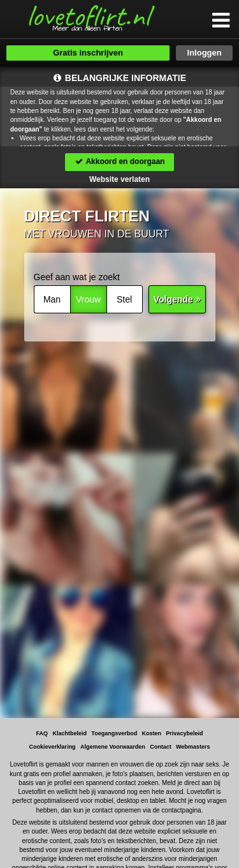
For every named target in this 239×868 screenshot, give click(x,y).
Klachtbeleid (69, 733)
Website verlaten (119, 179)
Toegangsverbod (114, 733)
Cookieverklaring (53, 747)
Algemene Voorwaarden (113, 747)
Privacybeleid (184, 733)
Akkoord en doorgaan (120, 161)
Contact (161, 747)
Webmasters (193, 747)
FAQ (42, 733)
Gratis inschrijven (88, 53)
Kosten (152, 733)
